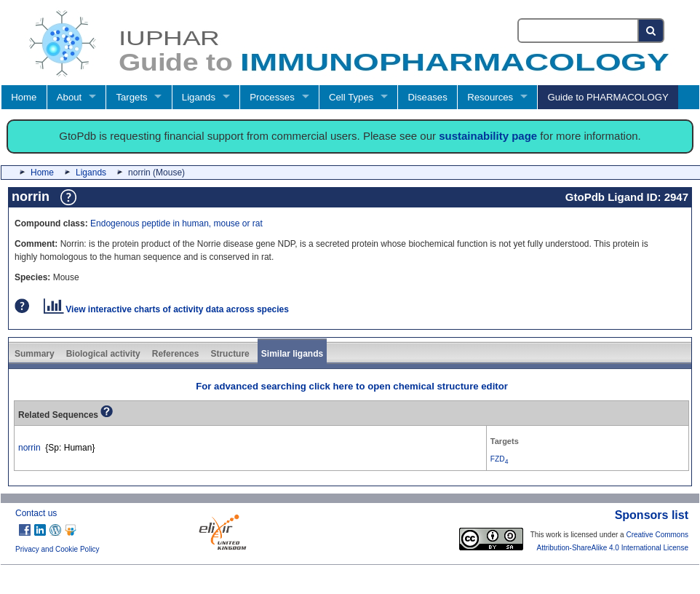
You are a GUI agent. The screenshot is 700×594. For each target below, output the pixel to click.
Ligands (199, 97)
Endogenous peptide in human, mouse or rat (176, 223)
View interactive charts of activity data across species (166, 309)
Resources (490, 97)
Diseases (428, 97)
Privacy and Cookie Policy (57, 549)
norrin (29, 448)
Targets (131, 97)
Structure (230, 354)
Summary (35, 354)
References (176, 354)
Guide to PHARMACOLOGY (608, 97)
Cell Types (351, 97)
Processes (272, 97)
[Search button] (652, 31)
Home (24, 97)
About (69, 97)
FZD (500, 459)
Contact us (36, 513)
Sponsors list (652, 515)
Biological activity (103, 354)
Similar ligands (292, 354)
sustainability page (488, 136)
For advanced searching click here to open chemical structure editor (352, 386)
